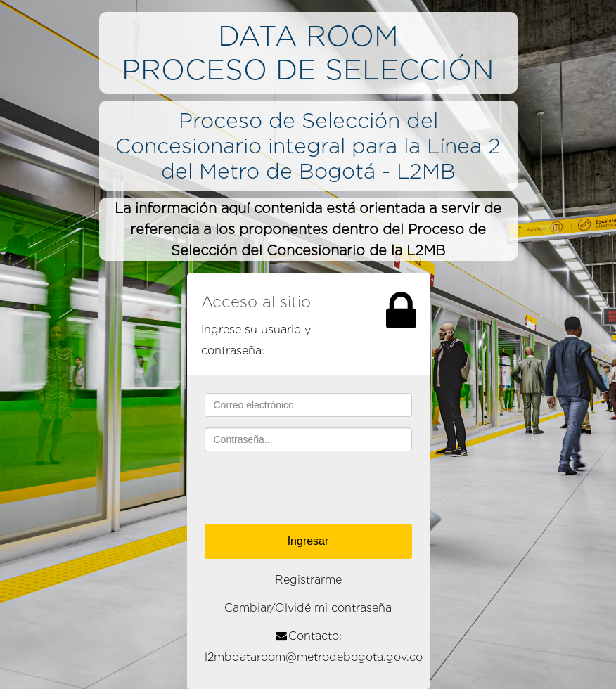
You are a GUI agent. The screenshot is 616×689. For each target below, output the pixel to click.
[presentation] (312, 489)
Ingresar (308, 541)
